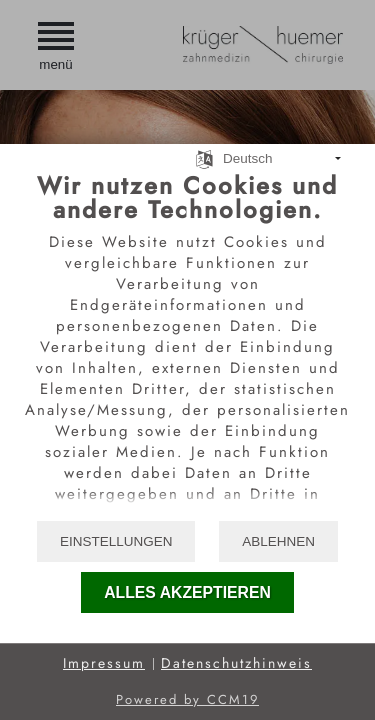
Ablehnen (278, 541)
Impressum (104, 663)
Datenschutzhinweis (236, 663)
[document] (187, 345)
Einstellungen (116, 541)
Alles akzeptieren (187, 592)
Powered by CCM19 (187, 699)
